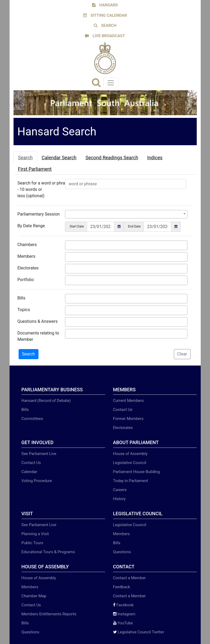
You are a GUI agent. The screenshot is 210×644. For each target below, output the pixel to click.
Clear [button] (182, 354)
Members (27, 256)
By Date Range (31, 226)
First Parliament (35, 169)
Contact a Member (130, 578)
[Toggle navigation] (111, 83)
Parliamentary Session (39, 214)
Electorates (28, 268)
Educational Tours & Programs (48, 552)
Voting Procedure (37, 481)
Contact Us (123, 410)
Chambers (27, 245)
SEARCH (105, 25)
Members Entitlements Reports (49, 614)
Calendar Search (59, 158)
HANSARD (105, 5)
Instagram (124, 614)
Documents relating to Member (38, 336)
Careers (120, 490)
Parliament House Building (137, 472)
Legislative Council (130, 463)
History (119, 499)
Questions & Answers (38, 321)
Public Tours (33, 543)
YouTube (123, 623)
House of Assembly (130, 454)
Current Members (128, 401)
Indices (155, 158)
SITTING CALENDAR (105, 15)
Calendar (29, 472)
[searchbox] (68, 245)
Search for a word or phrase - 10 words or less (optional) (44, 189)
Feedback (122, 587)
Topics (24, 310)
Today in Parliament (131, 481)
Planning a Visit (35, 534)
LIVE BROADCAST (105, 36)
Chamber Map (34, 596)
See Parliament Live (39, 454)
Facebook (123, 605)
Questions (122, 552)
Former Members (128, 419)
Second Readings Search (112, 158)
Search (25, 158)
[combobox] (126, 214)
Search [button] (29, 354)
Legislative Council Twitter (139, 632)
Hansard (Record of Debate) (46, 401)
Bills (22, 298)
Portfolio (26, 280)
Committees (32, 419)
